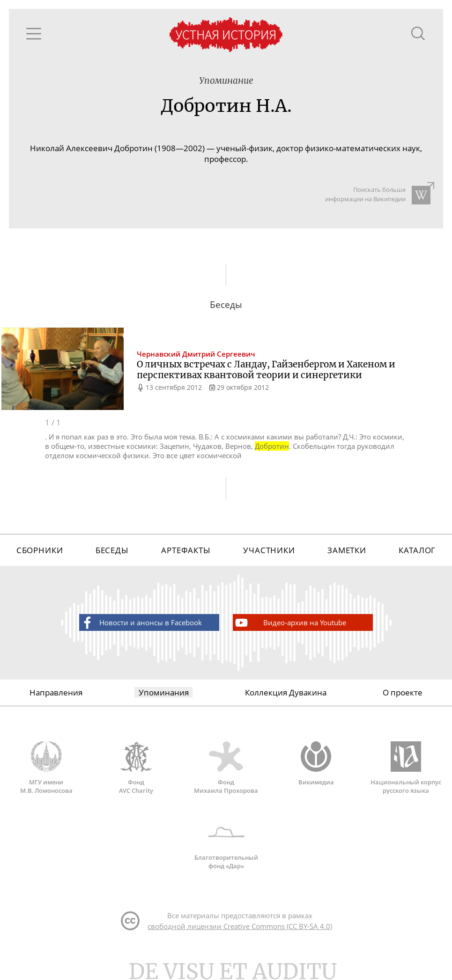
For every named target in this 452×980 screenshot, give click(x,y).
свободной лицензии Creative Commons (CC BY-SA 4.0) (240, 926)
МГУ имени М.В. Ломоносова (46, 768)
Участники (269, 550)
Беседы (112, 550)
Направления (56, 692)
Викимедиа (316, 764)
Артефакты (186, 550)
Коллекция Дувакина (286, 692)
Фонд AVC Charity (136, 768)
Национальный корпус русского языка (406, 768)
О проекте (403, 692)
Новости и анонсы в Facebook (141, 623)
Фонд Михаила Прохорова (226, 768)
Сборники (40, 550)
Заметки (347, 550)
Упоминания (164, 692)
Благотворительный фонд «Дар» (226, 843)
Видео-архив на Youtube (290, 623)
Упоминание (226, 81)
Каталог (417, 550)
